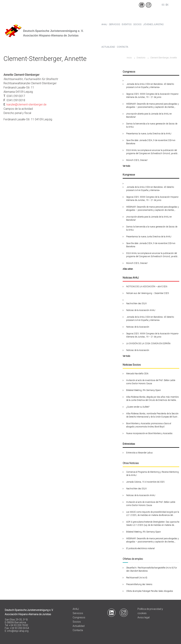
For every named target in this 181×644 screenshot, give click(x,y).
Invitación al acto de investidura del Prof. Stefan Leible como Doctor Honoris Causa (151, 382)
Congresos (129, 72)
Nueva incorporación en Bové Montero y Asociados (149, 433)
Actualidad (108, 47)
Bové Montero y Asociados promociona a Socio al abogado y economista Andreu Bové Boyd (149, 425)
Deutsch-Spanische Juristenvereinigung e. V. (53, 31)
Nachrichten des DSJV (136, 304)
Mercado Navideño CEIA (137, 374)
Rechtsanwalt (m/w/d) (137, 578)
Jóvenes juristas (153, 24)
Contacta (122, 47)
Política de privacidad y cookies (150, 611)
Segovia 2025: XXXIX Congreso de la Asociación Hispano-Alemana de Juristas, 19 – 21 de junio (152, 96)
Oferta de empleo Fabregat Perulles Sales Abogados (150, 591)
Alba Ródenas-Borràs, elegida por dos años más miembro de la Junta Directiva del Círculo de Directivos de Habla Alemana (152, 399)
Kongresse (129, 175)
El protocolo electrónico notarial (140, 548)
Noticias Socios (132, 365)
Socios (137, 24)
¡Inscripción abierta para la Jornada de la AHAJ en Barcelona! (149, 115)
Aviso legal (144, 617)
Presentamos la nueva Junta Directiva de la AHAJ (149, 134)
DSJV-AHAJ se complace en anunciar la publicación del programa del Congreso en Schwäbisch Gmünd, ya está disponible (152, 152)
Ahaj (104, 24)
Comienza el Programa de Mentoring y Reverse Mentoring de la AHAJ (152, 474)
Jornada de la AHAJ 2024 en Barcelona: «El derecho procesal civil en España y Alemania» (150, 86)
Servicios (114, 24)
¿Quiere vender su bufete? (138, 407)
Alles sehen (128, 269)
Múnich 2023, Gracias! (137, 160)
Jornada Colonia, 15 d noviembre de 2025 (145, 482)
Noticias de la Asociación (138, 327)
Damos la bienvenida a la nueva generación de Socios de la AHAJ (152, 125)
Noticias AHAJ (131, 278)
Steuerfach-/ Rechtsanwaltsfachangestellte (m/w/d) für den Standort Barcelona (152, 569)
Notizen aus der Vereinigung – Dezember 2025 (148, 293)
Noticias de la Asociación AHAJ (141, 310)
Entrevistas (129, 444)
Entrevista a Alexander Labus (139, 453)
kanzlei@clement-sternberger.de (27, 105)
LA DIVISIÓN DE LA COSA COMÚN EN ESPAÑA (148, 344)
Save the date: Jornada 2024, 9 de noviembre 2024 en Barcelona (151, 142)
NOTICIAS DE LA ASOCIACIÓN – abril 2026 (147, 287)
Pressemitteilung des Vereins (139, 584)
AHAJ (76, 609)
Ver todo (126, 166)
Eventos (127, 24)
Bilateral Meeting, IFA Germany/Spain (144, 390)
